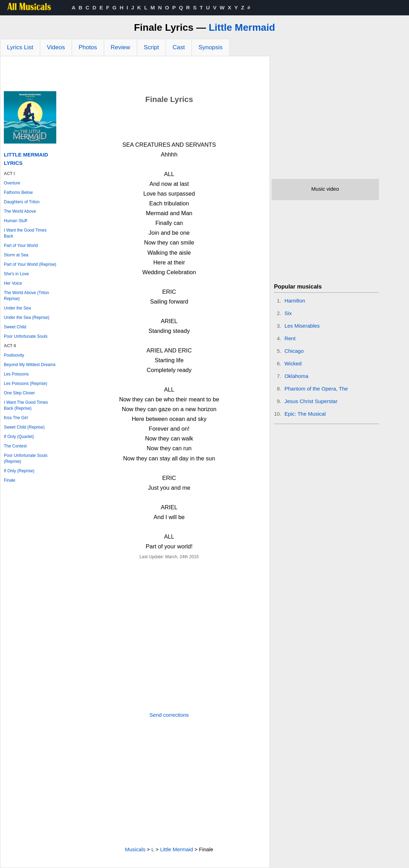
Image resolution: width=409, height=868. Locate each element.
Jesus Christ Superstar (311, 401)
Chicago (294, 351)
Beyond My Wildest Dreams (30, 365)
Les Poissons (16, 374)
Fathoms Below (18, 192)
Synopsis (211, 47)
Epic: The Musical (305, 414)
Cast (179, 47)
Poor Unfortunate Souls (26, 336)
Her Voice (13, 283)
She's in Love (16, 274)
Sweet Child (15, 327)
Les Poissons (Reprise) (26, 384)
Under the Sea (17, 308)
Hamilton (295, 301)
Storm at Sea (16, 255)
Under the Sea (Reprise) (27, 318)
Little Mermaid (242, 27)
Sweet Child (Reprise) (24, 427)
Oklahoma (296, 376)
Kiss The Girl (16, 418)
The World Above (20, 211)
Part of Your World (21, 246)
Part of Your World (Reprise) (30, 264)
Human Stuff (15, 221)
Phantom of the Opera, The (316, 389)
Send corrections (169, 715)
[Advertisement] (135, 75)
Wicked (293, 363)
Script (151, 47)
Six (288, 313)
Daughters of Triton (22, 202)
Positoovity (14, 355)
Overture (12, 183)
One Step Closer (19, 393)
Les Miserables (302, 326)
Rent (290, 338)
